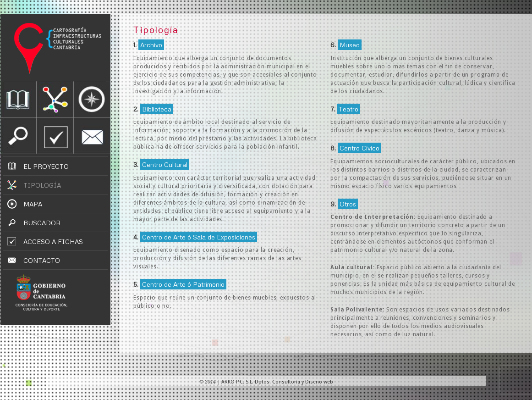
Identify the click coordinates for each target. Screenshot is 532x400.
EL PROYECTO (46, 166)
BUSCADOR (42, 223)
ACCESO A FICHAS (53, 242)
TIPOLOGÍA (42, 185)
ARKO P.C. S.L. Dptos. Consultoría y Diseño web (277, 382)
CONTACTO (42, 260)
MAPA (33, 204)
